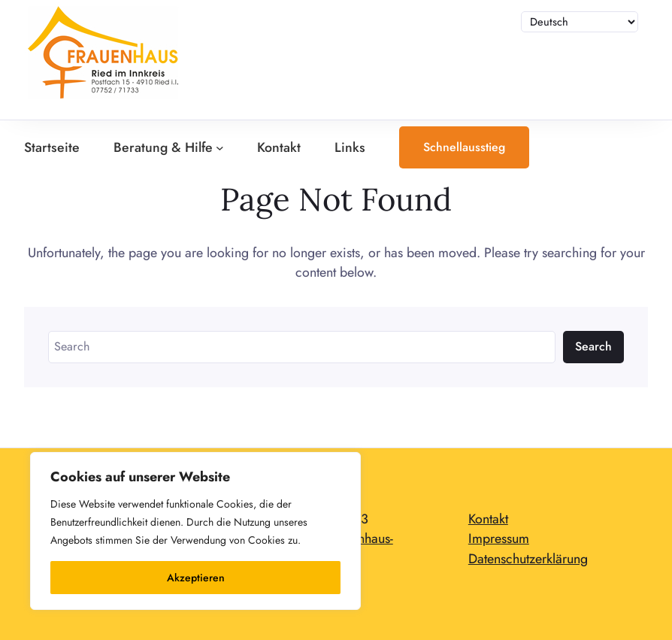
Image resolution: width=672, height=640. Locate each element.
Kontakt (488, 519)
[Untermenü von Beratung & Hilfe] (220, 148)
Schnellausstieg (464, 147)
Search (593, 346)
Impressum (499, 538)
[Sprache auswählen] (580, 22)
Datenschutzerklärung (528, 559)
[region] (195, 531)
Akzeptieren (196, 578)
